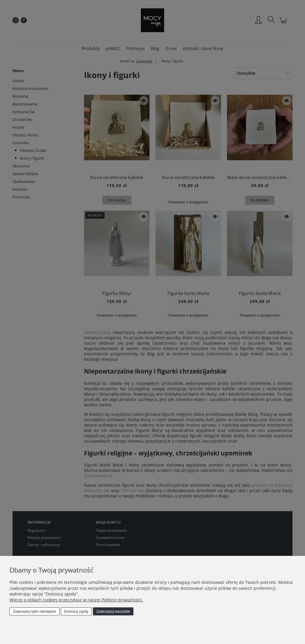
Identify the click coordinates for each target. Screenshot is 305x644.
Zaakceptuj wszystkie (113, 612)
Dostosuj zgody (76, 612)
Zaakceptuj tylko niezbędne (34, 612)
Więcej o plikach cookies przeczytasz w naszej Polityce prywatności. (76, 600)
